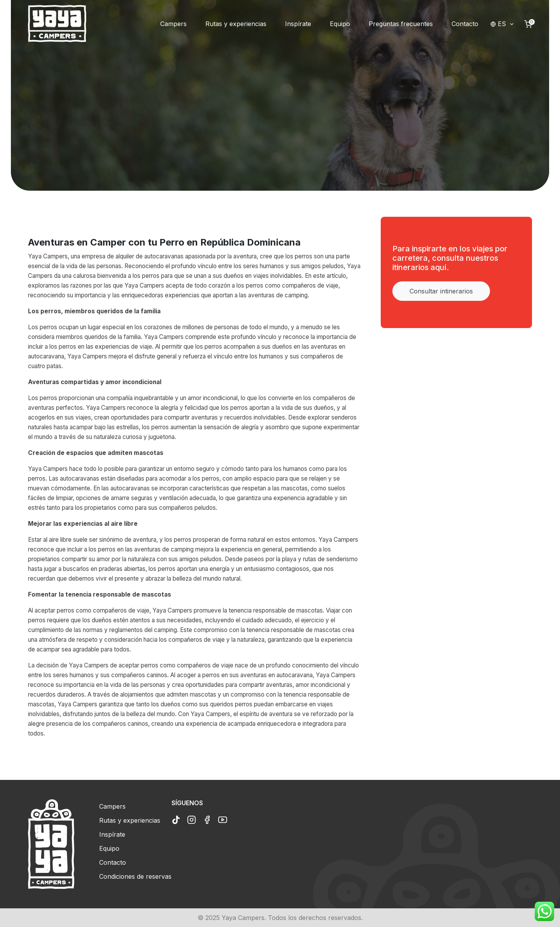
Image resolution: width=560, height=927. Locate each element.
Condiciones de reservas (135, 876)
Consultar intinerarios (441, 291)
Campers (112, 806)
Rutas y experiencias (130, 820)
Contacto (113, 862)
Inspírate (112, 834)
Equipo (109, 848)
